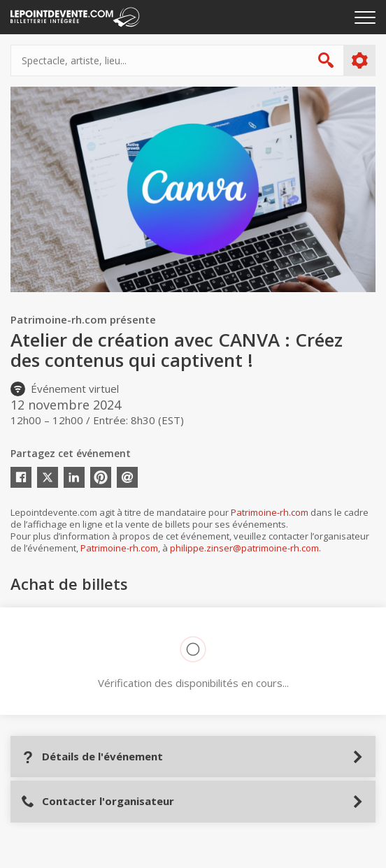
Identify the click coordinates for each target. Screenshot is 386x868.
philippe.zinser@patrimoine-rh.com (244, 548)
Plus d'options (359, 61)
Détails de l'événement (92, 757)
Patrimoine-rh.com (270, 512)
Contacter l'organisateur (98, 801)
